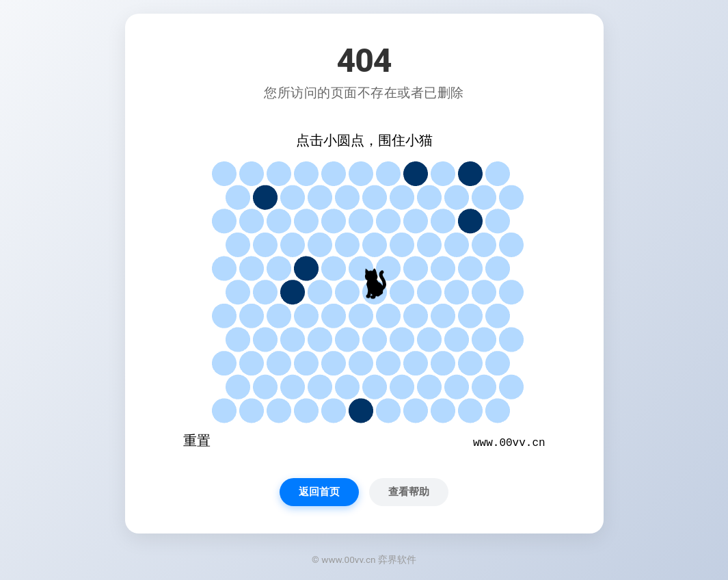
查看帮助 (409, 492)
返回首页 (319, 492)
